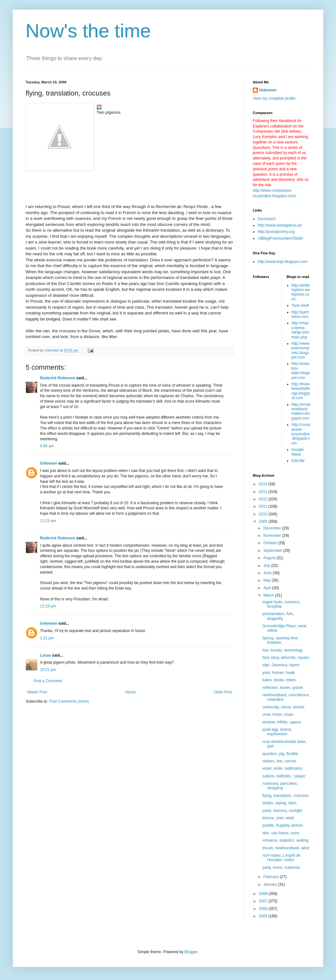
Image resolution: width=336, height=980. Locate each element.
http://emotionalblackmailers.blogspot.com (301, 411)
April (268, 588)
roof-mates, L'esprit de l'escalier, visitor (281, 858)
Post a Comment (48, 681)
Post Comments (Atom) (69, 701)
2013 (264, 492)
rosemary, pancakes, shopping (280, 786)
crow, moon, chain (278, 714)
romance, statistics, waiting (285, 840)
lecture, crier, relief (278, 818)
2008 (264, 894)
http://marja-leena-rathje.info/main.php (300, 330)
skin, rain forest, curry (281, 833)
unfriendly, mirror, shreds (283, 707)
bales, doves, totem (279, 680)
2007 (264, 901)
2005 (264, 916)
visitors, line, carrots (279, 761)
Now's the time (88, 31)
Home (131, 692)
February (272, 877)
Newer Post (37, 692)
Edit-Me (298, 461)
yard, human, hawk (279, 673)
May (268, 580)
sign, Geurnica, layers (281, 665)
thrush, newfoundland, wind (286, 848)
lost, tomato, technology (283, 650)
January (271, 884)
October (271, 543)
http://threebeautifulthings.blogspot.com (301, 391)
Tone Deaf (300, 305)
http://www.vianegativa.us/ (280, 225)
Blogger (191, 952)
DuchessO (267, 219)
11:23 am (48, 521)
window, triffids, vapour (282, 722)
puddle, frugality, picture (283, 825)
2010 (264, 514)
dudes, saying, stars (280, 803)
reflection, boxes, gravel (283, 688)
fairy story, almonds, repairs (286, 658)
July (267, 566)
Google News (298, 452)
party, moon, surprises (281, 868)
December (273, 528)
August (270, 558)
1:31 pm (47, 638)
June (268, 573)
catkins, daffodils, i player (284, 776)
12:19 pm (48, 606)
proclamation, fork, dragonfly (278, 616)
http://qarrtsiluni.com (300, 314)
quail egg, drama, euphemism (277, 732)
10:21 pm (48, 670)
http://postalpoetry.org (276, 232)
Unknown (49, 463)
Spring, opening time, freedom (280, 640)
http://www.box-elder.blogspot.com (301, 370)
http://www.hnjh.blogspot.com (283, 262)
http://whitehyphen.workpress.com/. (301, 292)
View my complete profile (274, 98)
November (273, 536)
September (273, 551)
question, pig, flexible (280, 754)
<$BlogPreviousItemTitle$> (281, 238)
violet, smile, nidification (283, 768)
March (269, 595)
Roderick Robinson (58, 378)
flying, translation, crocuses (286, 796)
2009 (264, 521)
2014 (264, 484)
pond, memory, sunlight (282, 811)
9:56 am (47, 446)
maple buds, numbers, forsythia (281, 604)
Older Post (223, 692)
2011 (264, 506)
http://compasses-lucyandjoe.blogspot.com (301, 434)
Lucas (46, 655)
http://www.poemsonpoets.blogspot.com (301, 350)
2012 (264, 499)
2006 (264, 909)
